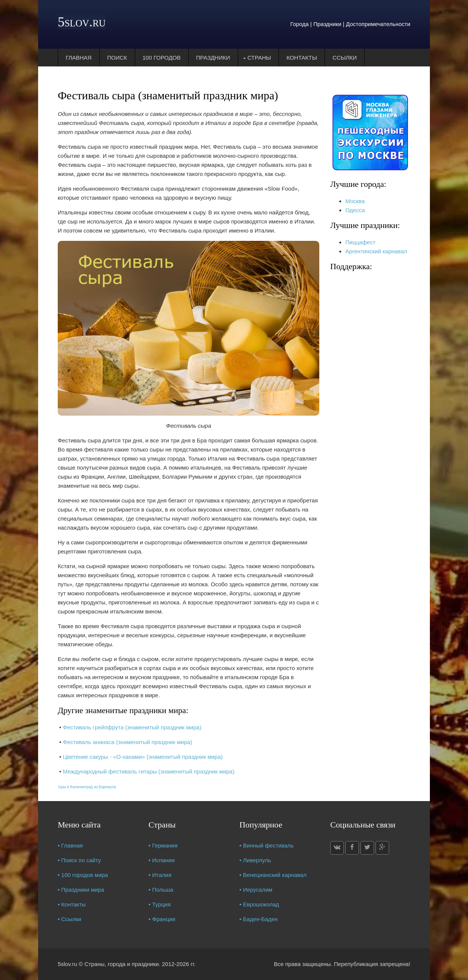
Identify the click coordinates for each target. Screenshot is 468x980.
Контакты (302, 58)
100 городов (162, 58)
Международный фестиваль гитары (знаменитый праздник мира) (149, 771)
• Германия (163, 845)
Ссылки (345, 58)
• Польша (161, 890)
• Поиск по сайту (79, 860)
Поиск (117, 58)
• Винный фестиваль (266, 845)
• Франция (162, 919)
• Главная (70, 845)
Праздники (213, 58)
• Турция (160, 904)
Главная (79, 58)
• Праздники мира (81, 890)
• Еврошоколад (259, 904)
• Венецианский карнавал (273, 875)
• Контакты (72, 904)
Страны (259, 58)
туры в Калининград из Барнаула (87, 787)
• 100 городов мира (83, 875)
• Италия (160, 875)
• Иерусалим (256, 890)
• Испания (162, 860)
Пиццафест (360, 242)
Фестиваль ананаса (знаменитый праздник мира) (127, 742)
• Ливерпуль (255, 860)
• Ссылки (69, 919)
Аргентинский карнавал (376, 251)
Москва (355, 201)
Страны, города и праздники (122, 964)
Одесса (355, 210)
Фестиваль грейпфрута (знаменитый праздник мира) (132, 727)
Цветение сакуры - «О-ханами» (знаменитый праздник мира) (143, 757)
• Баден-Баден (259, 919)
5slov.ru (82, 22)
